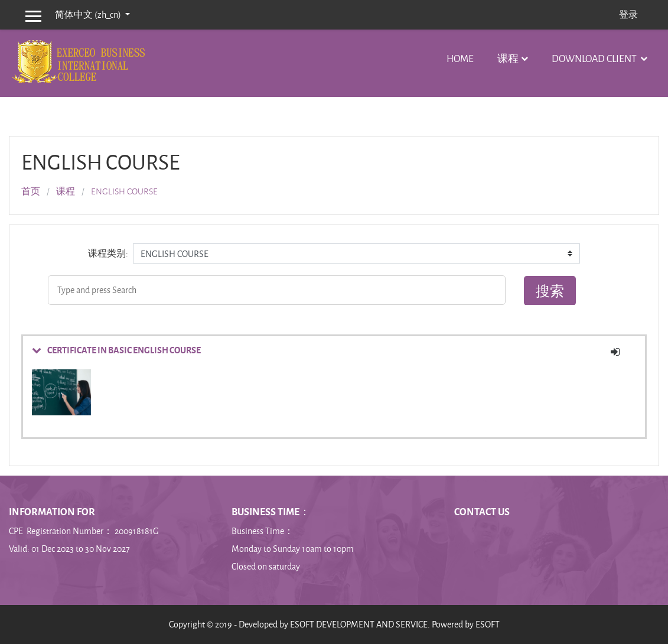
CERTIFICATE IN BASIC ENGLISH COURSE (124, 350)
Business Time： (263, 531)
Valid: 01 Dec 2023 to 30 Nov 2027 (69, 549)
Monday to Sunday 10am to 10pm (293, 549)
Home (460, 58)
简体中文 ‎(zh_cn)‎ (89, 14)
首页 (31, 191)
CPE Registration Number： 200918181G (85, 531)
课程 (508, 58)
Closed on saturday (266, 566)
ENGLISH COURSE (124, 191)
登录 (628, 14)
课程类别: (108, 253)
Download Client (595, 58)
